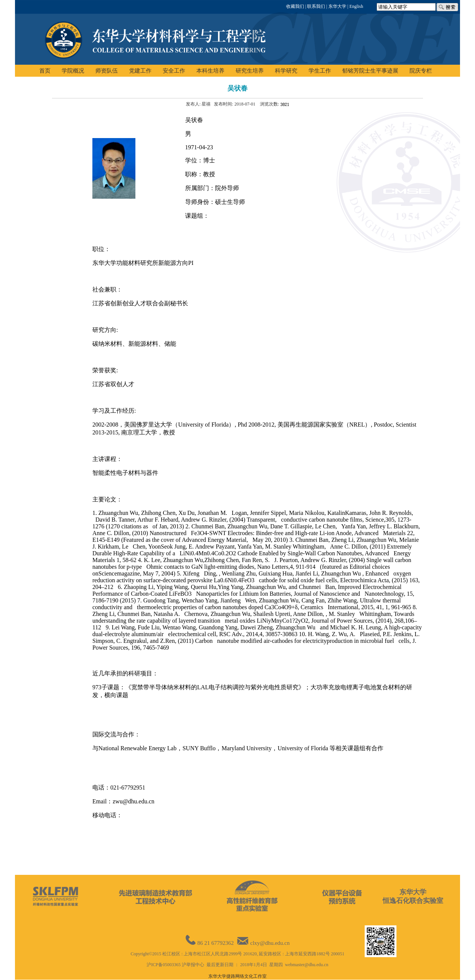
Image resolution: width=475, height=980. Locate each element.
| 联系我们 (315, 6)
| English (355, 6)
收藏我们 (295, 6)
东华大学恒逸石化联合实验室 (413, 896)
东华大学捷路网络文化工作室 (237, 976)
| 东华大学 (335, 6)
